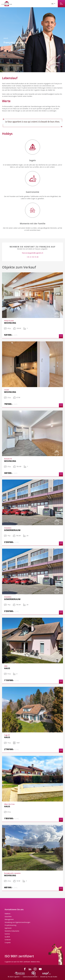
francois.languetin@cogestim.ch (33, 253)
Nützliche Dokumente (12, 931)
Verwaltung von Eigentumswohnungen (17, 922)
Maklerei (7, 914)
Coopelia (8, 942)
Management (9, 919)
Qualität (7, 937)
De (53, 4)
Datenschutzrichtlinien (30, 977)
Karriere (7, 934)
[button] (61, 336)
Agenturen (8, 928)
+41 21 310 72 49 (33, 257)
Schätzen (8, 940)
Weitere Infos (35, 962)
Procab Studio (52, 977)
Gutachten (8, 916)
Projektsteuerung (10, 925)
